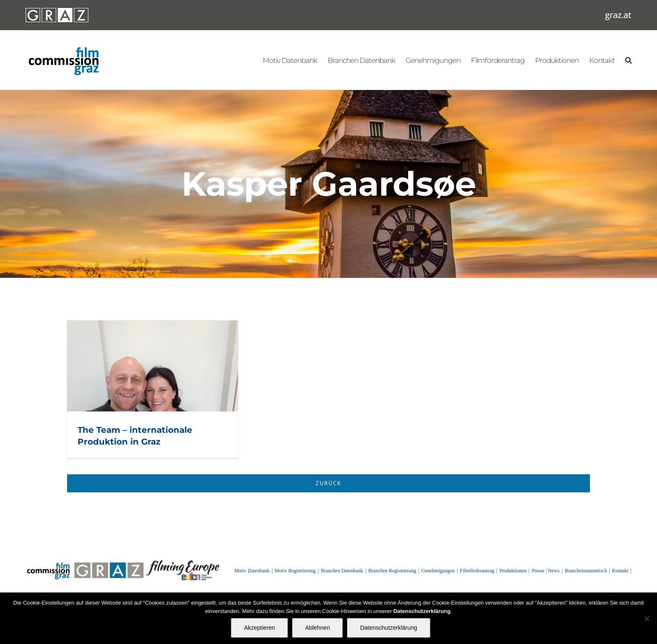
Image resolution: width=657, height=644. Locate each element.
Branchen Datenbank (342, 571)
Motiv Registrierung (295, 571)
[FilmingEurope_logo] (182, 563)
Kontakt (620, 571)
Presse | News (546, 571)
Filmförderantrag (477, 571)
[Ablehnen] (647, 618)
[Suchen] (628, 60)
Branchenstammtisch (586, 571)
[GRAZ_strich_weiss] (57, 11)
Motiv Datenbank (252, 571)
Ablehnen (317, 628)
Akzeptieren (259, 628)
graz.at (618, 15)
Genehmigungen (438, 571)
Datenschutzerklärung (388, 628)
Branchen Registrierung (392, 571)
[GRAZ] (109, 563)
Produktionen (513, 571)
